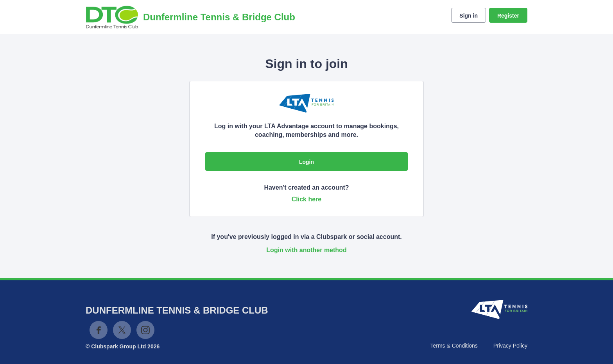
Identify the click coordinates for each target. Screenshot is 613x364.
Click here (306, 199)
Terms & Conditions (454, 346)
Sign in (469, 16)
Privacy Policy (510, 346)
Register (508, 16)
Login (306, 162)
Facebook (99, 330)
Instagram (145, 330)
